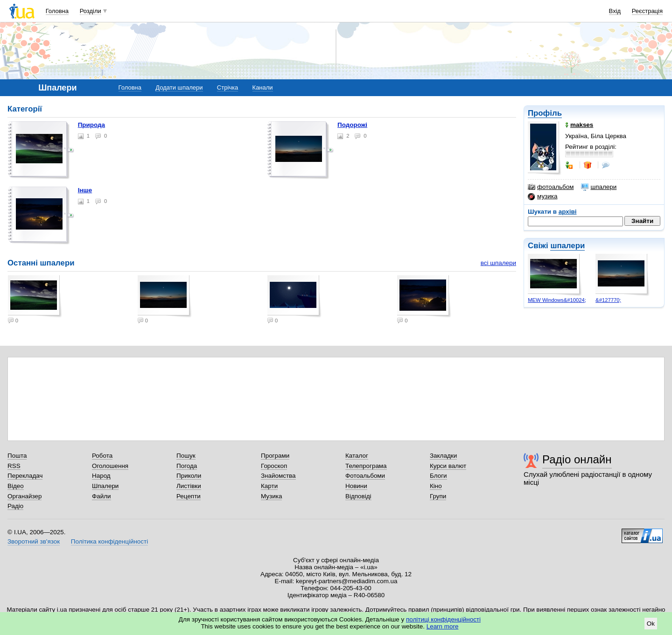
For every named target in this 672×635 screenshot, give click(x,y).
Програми (275, 456)
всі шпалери (498, 263)
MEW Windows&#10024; (557, 300)
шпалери (599, 187)
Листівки (189, 486)
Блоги (438, 476)
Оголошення (110, 466)
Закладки (443, 456)
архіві (568, 212)
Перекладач (25, 476)
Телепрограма (366, 466)
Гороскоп (274, 466)
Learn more (443, 626)
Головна (57, 11)
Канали (263, 87)
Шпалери (105, 486)
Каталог (357, 456)
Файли (101, 496)
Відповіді (358, 496)
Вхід (615, 11)
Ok (651, 624)
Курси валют (448, 466)
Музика (271, 496)
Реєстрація (647, 11)
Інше (85, 190)
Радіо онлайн (577, 459)
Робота (102, 456)
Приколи (189, 476)
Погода (187, 466)
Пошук (186, 456)
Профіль (545, 113)
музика (542, 196)
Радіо (15, 506)
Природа (91, 125)
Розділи (91, 11)
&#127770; (608, 300)
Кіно (436, 486)
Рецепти (189, 496)
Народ (101, 476)
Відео (16, 486)
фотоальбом (551, 187)
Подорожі (352, 125)
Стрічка (227, 87)
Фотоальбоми (365, 476)
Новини (356, 486)
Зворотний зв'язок (34, 541)
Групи (438, 496)
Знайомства (278, 476)
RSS (14, 466)
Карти (269, 486)
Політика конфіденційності (109, 541)
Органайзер (24, 496)
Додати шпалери (179, 87)
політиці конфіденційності (443, 619)
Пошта (17, 456)
